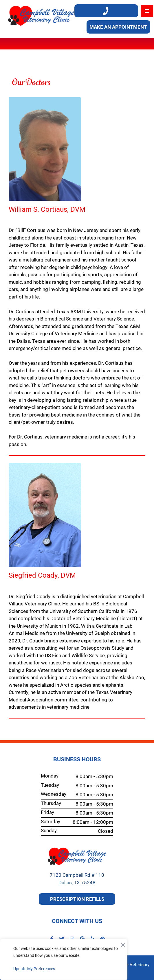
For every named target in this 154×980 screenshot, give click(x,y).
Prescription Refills (77, 899)
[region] (64, 959)
